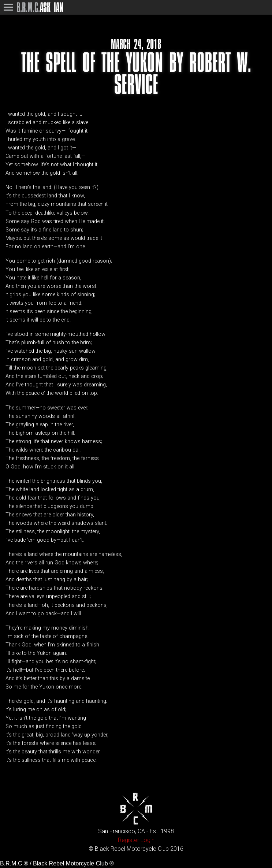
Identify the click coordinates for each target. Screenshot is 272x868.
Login (148, 840)
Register (128, 840)
